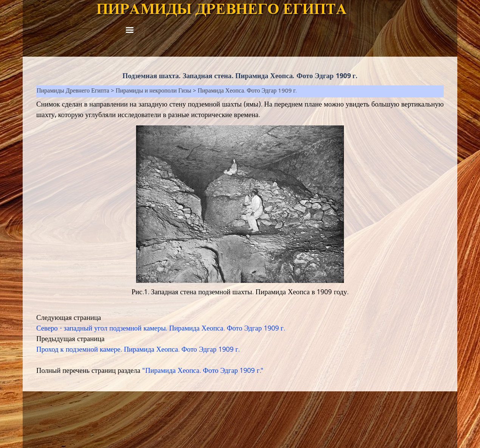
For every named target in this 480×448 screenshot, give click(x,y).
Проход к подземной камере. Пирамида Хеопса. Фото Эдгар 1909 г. (138, 350)
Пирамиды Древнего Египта (73, 91)
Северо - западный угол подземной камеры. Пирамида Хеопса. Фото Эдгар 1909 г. (161, 329)
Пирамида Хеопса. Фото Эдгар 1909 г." (204, 371)
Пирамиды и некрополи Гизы (153, 91)
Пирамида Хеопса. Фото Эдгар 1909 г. (247, 91)
